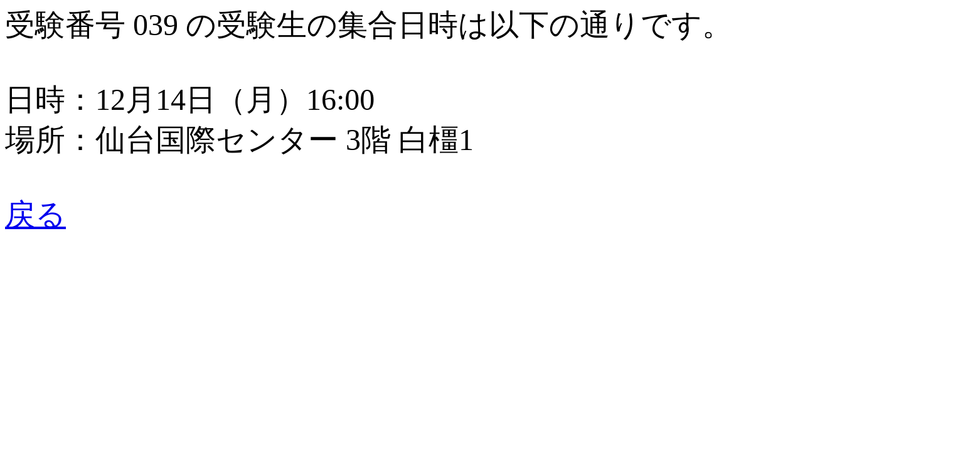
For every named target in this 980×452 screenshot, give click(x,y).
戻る (35, 214)
